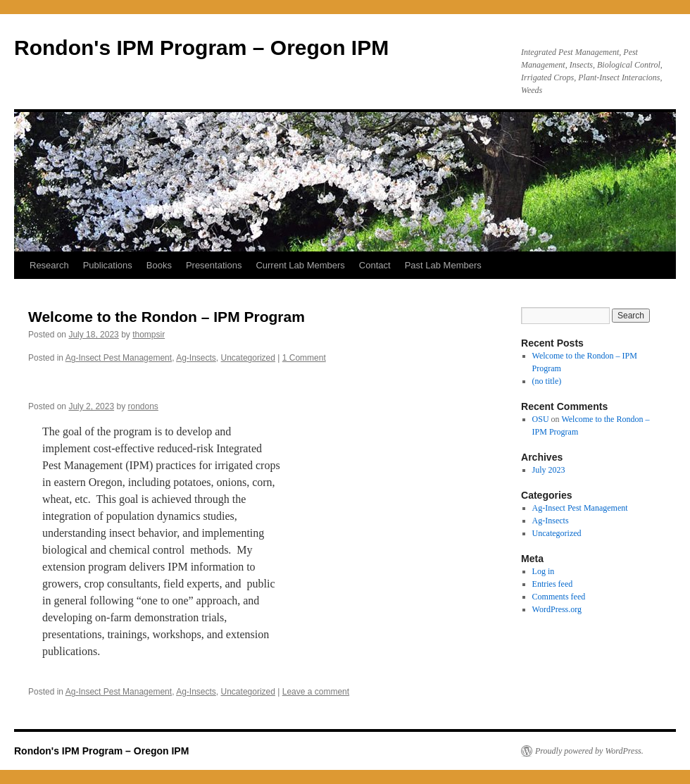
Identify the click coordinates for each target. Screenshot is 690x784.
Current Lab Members (300, 265)
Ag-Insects (196, 358)
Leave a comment (316, 692)
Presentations (214, 265)
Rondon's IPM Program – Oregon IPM (201, 48)
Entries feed (553, 584)
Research (49, 265)
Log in (544, 571)
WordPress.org (557, 609)
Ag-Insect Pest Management (119, 358)
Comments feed (559, 597)
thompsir (149, 335)
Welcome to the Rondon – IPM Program (167, 317)
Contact (375, 265)
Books (159, 265)
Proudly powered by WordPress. (589, 751)
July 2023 (549, 470)
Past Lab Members (443, 265)
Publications (108, 265)
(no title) (547, 381)
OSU (541, 419)
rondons (143, 406)
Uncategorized (248, 358)
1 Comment (304, 358)
